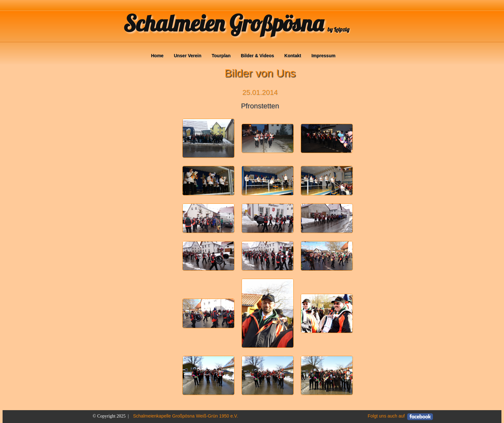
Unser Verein (188, 56)
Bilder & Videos (257, 56)
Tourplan (221, 56)
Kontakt (293, 56)
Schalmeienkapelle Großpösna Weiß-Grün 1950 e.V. (186, 416)
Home (157, 56)
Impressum (323, 56)
